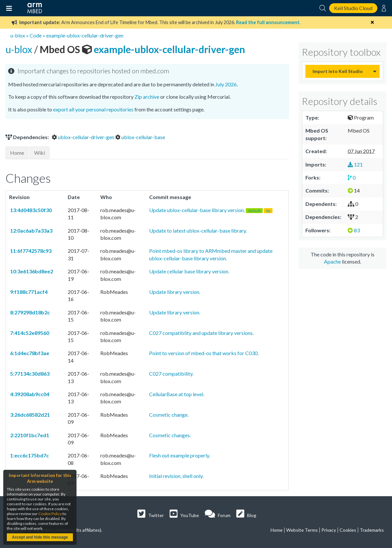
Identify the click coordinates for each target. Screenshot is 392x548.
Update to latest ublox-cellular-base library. (198, 231)
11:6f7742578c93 (30, 251)
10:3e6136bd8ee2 (31, 271)
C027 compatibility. (171, 374)
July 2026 (226, 84)
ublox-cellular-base (140, 137)
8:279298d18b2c (29, 312)
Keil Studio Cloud (353, 8)
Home (17, 153)
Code (36, 35)
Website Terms (302, 530)
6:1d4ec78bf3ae (29, 353)
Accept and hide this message (40, 537)
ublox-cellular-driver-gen (84, 137)
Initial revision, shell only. (176, 476)
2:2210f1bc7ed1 (29, 435)
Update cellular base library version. (189, 271)
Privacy (329, 530)
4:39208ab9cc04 (29, 394)
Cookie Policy (50, 514)
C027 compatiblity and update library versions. (201, 333)
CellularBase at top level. (177, 394)
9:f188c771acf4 (28, 292)
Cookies (348, 530)
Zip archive (147, 97)
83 (354, 230)
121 (355, 164)
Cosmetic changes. (170, 435)
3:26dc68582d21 (29, 415)
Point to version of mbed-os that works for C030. (204, 353)
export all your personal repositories (93, 109)
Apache (332, 261)
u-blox (18, 35)
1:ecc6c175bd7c (29, 455)
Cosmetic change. (169, 415)
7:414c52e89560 (29, 333)
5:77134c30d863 (29, 374)
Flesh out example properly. (180, 455)
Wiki (40, 153)
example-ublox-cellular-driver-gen (85, 35)
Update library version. (175, 292)
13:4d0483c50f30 (30, 210)
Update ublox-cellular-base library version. (211, 210)
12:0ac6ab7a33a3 (31, 231)
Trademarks (372, 530)
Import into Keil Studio (338, 71)
